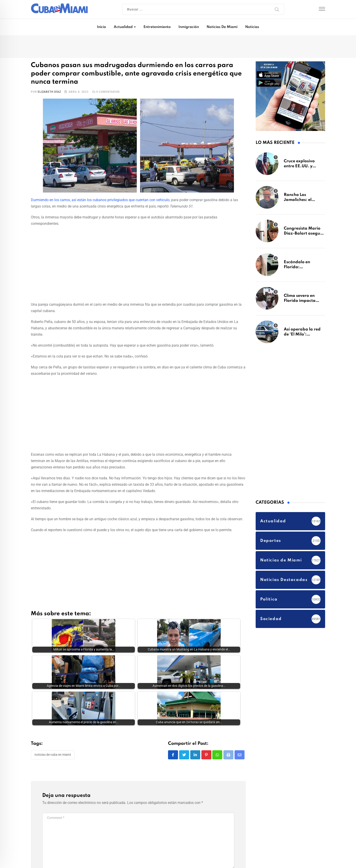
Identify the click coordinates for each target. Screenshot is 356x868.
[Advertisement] (138, 263)
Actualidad (123, 27)
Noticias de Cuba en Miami (53, 756)
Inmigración (189, 27)
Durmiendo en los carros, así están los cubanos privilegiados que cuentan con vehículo (100, 200)
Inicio (101, 27)
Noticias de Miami (222, 27)
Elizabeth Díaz (49, 92)
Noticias (252, 27)
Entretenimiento (157, 27)
